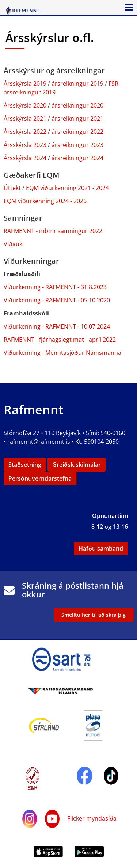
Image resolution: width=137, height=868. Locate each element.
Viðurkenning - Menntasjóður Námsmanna (62, 353)
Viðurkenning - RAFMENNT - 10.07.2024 (57, 326)
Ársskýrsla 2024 (26, 158)
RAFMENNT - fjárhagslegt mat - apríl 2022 (60, 340)
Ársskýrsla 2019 (25, 84)
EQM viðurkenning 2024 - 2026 (45, 201)
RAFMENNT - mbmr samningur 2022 (53, 231)
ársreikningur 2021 (77, 119)
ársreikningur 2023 (77, 145)
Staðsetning (25, 465)
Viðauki (14, 244)
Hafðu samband (101, 549)
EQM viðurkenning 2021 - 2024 (67, 188)
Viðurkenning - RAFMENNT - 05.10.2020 (57, 300)
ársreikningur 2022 (77, 132)
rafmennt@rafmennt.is (39, 442)
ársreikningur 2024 (77, 158)
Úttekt (12, 188)
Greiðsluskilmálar (77, 465)
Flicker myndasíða (91, 818)
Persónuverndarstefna (40, 478)
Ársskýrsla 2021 (25, 119)
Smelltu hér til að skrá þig (94, 615)
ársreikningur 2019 (77, 84)
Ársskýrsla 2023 (25, 145)
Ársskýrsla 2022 (25, 132)
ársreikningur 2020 (77, 105)
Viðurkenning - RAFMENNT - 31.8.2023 (55, 287)
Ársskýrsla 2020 (25, 105)
